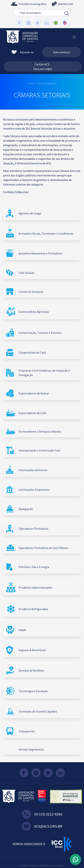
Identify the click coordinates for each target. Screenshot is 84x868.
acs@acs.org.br (42, 826)
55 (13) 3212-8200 (42, 814)
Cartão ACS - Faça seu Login (43, 66)
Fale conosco (61, 52)
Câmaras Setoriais (47, 83)
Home (31, 83)
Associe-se (22, 52)
